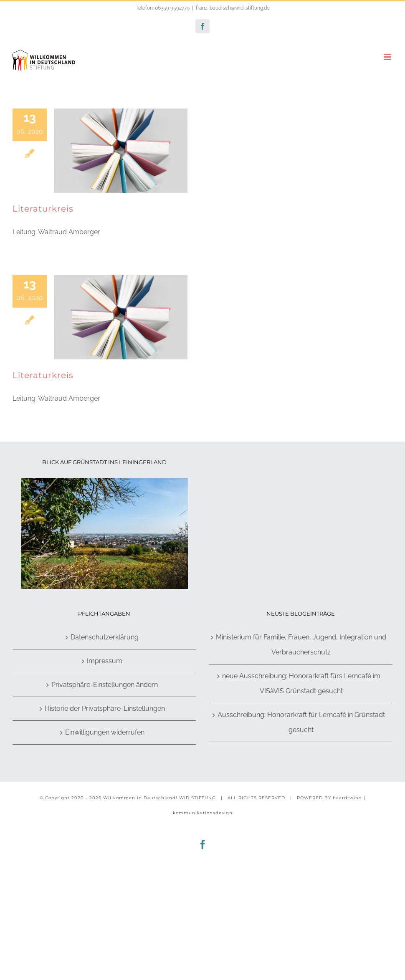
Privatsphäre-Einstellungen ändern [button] (105, 685)
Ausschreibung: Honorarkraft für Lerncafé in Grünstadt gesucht (301, 722)
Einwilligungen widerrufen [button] (105, 732)
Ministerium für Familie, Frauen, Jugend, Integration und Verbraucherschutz (301, 645)
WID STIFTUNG (197, 798)
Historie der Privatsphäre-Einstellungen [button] (105, 708)
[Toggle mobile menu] (388, 57)
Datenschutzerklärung (105, 637)
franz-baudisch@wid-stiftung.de (233, 8)
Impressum (105, 661)
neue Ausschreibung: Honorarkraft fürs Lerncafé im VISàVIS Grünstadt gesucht (301, 683)
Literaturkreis (43, 209)
